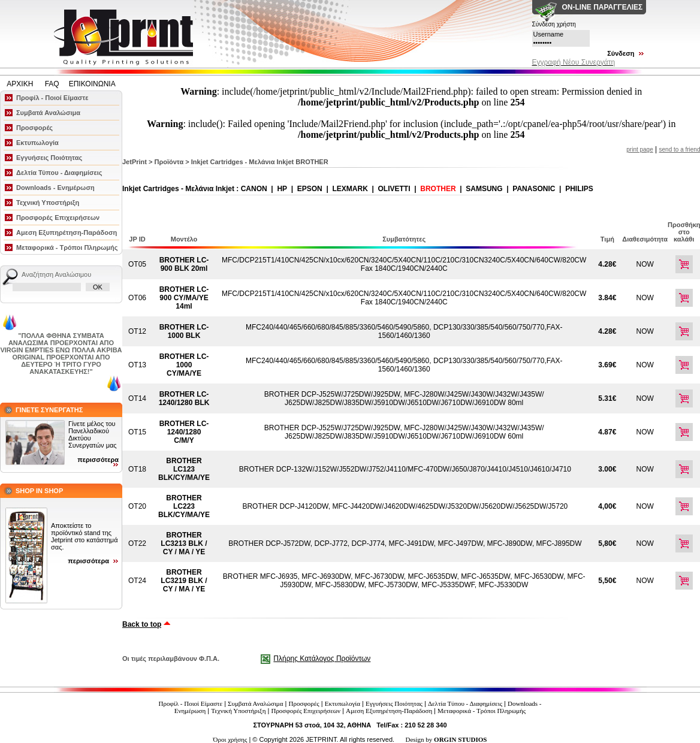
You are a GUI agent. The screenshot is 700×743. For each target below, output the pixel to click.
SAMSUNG (484, 189)
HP (282, 189)
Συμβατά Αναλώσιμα (48, 113)
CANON (254, 189)
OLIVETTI (394, 189)
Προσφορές (34, 128)
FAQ (52, 84)
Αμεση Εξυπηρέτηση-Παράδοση (67, 232)
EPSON (310, 189)
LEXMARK (350, 189)
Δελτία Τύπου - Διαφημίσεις (59, 173)
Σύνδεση (621, 53)
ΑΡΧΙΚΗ (21, 84)
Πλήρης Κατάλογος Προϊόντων (322, 659)
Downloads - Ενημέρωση (55, 188)
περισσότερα (98, 460)
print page (639, 149)
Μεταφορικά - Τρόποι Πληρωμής (67, 247)
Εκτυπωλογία (37, 143)
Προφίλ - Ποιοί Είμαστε (52, 98)
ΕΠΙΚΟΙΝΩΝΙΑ (92, 84)
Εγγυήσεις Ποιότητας (49, 158)
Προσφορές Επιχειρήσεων (58, 218)
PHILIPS (579, 189)
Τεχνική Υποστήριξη (48, 203)
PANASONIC (534, 189)
